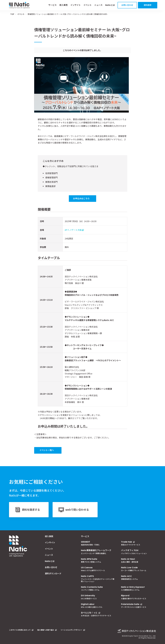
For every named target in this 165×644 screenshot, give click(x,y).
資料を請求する (31, 510)
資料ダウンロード (53, 574)
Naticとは (110, 5)
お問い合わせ (127, 5)
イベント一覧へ (47, 450)
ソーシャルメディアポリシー (71, 630)
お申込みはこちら (81, 198)
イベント (88, 5)
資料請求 (148, 5)
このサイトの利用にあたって (20, 630)
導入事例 (63, 5)
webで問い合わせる (77, 510)
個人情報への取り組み (46, 630)
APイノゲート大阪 (73, 230)
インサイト (76, 5)
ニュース (98, 5)
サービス (52, 5)
